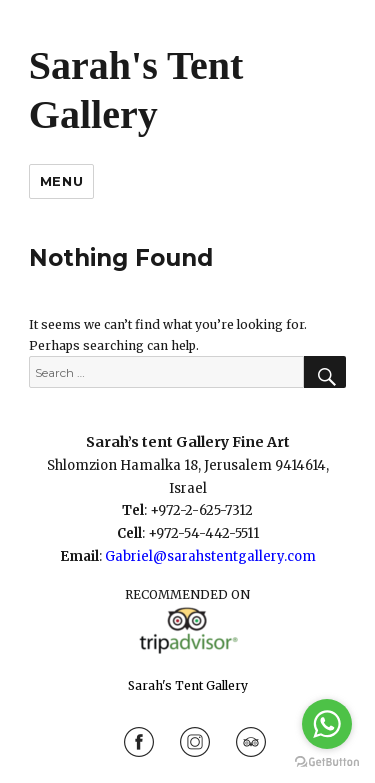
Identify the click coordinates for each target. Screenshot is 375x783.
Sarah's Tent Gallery (188, 685)
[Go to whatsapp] (327, 724)
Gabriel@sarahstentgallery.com (210, 556)
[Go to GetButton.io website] (327, 762)
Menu (61, 181)
